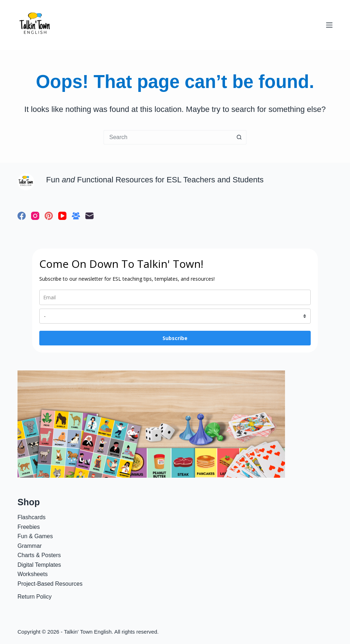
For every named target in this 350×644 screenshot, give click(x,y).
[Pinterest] (49, 216)
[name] (175, 316)
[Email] (89, 216)
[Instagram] (35, 216)
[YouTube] (62, 216)
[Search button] (239, 137)
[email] (175, 297)
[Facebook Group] (76, 216)
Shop (29, 502)
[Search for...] (168, 137)
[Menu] (329, 25)
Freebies (29, 527)
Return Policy (34, 596)
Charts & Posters (39, 555)
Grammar (30, 546)
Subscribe (175, 338)
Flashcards (31, 517)
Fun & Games (35, 536)
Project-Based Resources (50, 584)
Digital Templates (39, 565)
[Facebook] (22, 216)
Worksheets (32, 574)
